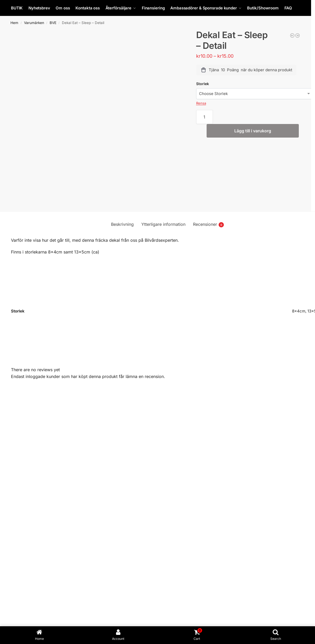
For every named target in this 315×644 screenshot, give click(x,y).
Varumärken (34, 23)
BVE (53, 23)
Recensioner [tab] (208, 224)
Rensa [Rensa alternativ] (201, 103)
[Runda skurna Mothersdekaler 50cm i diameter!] (297, 36)
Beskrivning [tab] (122, 224)
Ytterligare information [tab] (163, 224)
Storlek (203, 84)
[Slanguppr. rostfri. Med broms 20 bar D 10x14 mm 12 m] (292, 36)
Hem (14, 23)
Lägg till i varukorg (253, 131)
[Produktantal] (205, 117)
